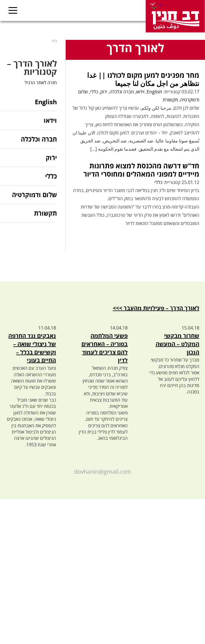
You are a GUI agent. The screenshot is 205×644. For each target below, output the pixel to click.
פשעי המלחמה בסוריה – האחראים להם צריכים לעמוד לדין (104, 348)
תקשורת (170, 100)
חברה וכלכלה (122, 92)
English (154, 92)
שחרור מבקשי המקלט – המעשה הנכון (177, 344)
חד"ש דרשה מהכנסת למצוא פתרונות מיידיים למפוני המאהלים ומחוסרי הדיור (141, 170)
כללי (94, 92)
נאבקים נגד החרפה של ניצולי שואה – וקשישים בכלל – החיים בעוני (32, 348)
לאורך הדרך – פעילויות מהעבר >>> (156, 308)
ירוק (104, 92)
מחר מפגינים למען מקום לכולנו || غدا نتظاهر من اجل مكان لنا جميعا (143, 79)
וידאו (140, 92)
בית (54, 41)
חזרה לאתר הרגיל (41, 83)
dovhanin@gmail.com (103, 472)
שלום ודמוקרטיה (34, 195)
